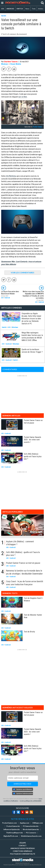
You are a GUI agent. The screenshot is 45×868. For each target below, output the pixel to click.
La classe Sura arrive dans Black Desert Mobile (10, 293)
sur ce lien (23, 97)
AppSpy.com (25, 823)
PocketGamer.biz (13, 826)
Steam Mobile (16, 64)
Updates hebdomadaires (25, 793)
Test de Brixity (29, 632)
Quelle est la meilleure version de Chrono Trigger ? (32, 351)
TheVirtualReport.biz (15, 833)
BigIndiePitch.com (11, 836)
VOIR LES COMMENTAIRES (22, 273)
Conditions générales (23, 851)
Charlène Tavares (11, 62)
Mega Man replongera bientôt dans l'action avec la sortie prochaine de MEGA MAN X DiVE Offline (32, 336)
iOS (3, 9)
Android (7, 298)
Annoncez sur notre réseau (23, 848)
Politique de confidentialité (23, 854)
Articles (41, 9)
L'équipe (23, 843)
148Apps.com (38, 823)
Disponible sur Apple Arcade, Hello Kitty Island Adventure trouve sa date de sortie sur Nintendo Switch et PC (31, 319)
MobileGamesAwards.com (31, 836)
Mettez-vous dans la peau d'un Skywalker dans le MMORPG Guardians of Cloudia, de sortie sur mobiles (33, 295)
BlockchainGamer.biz (31, 829)
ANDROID (10, 9)
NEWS (4, 16)
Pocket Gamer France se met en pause (33, 422)
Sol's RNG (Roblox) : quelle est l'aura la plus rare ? (33, 456)
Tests (34, 9)
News (27, 9)
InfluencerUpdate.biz (12, 829)
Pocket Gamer (37, 127)
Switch (4, 327)
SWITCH (20, 9)
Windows (5, 64)
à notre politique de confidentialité (31, 801)
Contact (22, 846)
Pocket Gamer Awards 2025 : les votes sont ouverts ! (32, 440)
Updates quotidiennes (24, 789)
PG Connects (31, 833)
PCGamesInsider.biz (31, 826)
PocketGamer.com (10, 823)
